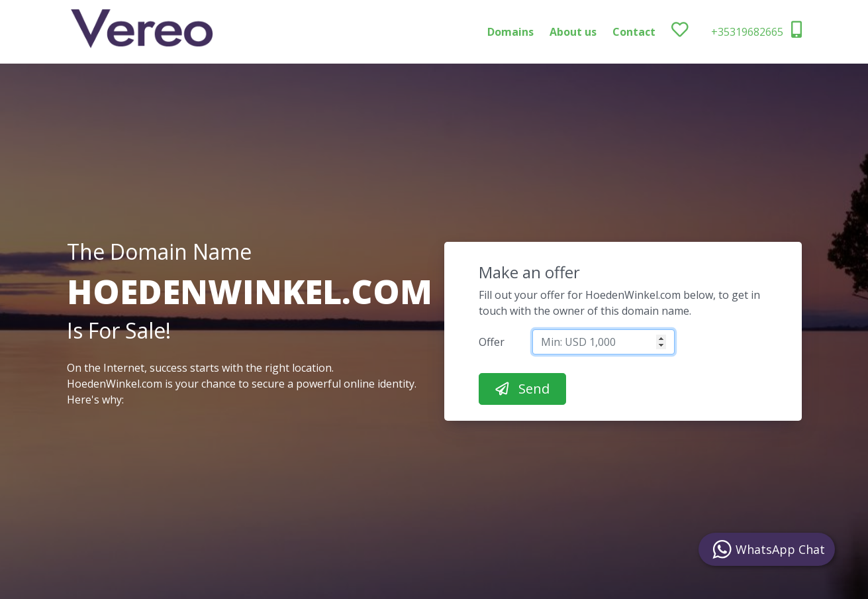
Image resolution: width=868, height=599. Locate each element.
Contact (634, 32)
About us (573, 32)
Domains (510, 32)
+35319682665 (756, 30)
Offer (492, 342)
